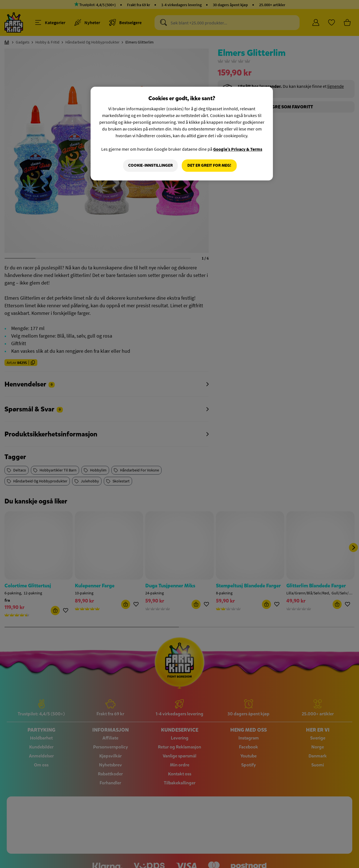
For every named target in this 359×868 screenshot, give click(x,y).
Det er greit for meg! (209, 165)
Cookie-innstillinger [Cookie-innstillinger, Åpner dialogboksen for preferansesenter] (150, 165)
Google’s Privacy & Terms (238, 149)
